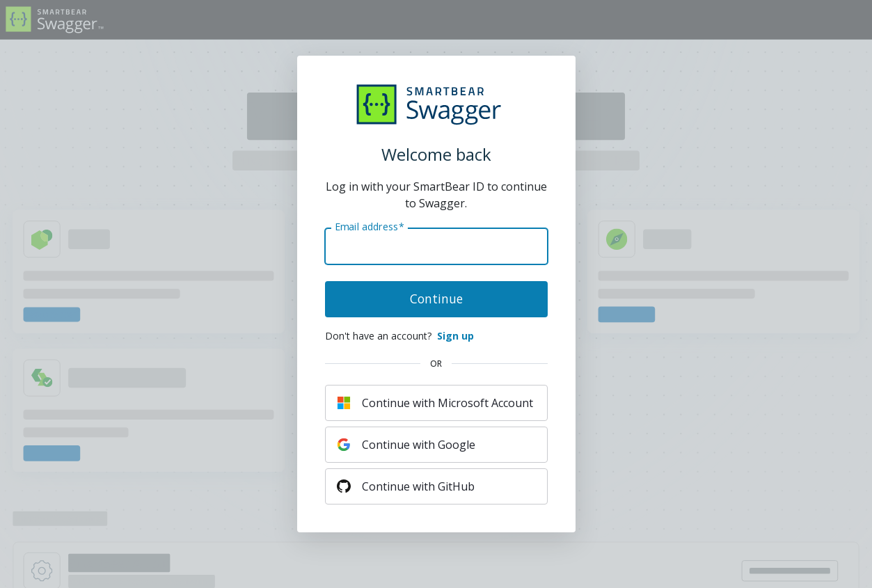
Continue (436, 299)
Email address (369, 227)
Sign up (455, 336)
